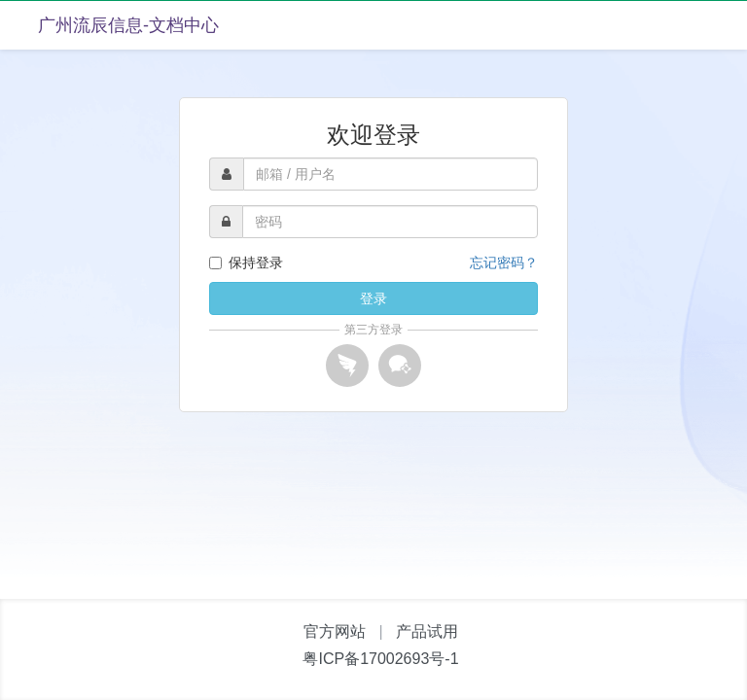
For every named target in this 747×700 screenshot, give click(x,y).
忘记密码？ (504, 262)
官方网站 (335, 631)
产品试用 (427, 631)
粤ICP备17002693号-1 (380, 659)
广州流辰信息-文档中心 (128, 25)
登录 (373, 298)
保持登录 (246, 262)
